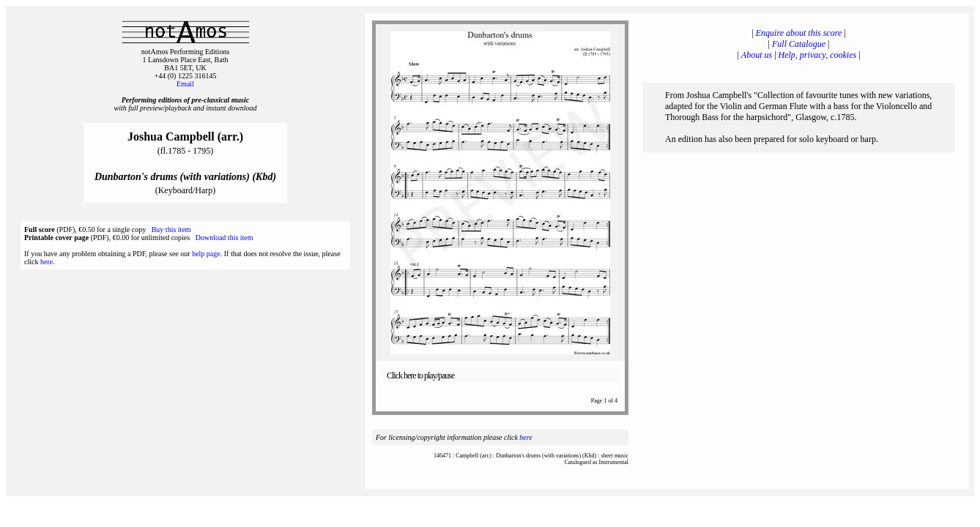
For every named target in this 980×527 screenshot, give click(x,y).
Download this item (224, 238)
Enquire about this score (799, 33)
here (47, 262)
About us (757, 55)
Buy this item (171, 229)
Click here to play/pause (420, 375)
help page (206, 254)
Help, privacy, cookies (818, 55)
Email (185, 84)
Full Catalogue (799, 44)
